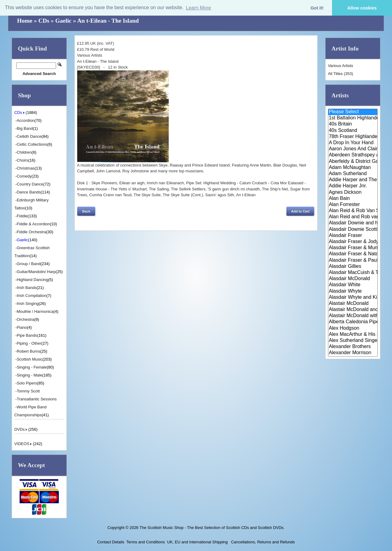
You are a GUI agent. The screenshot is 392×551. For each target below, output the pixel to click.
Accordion (26, 120)
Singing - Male (30, 375)
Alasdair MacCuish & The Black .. (353, 273)
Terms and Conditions (146, 542)
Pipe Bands (27, 335)
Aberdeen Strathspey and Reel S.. (353, 155)
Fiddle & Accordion (33, 224)
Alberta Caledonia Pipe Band (353, 322)
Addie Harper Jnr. (353, 186)
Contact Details (111, 542)
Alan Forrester (353, 205)
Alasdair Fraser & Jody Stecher (353, 242)
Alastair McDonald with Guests (353, 316)
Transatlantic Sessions (37, 399)
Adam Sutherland (353, 174)
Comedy (24, 176)
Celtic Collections (32, 144)
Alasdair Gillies (353, 267)
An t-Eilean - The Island (108, 21)
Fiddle (22, 216)
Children (24, 152)
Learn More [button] (198, 8)
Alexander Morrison (353, 353)
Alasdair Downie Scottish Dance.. (353, 230)
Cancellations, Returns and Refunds (262, 542)
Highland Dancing (33, 280)
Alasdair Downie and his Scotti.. (353, 223)
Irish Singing (28, 304)
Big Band (25, 128)
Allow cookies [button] (362, 8)
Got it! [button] (317, 8)
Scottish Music (30, 359)
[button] (86, 211)
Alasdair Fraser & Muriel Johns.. (353, 248)
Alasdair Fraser (353, 236)
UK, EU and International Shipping (198, 542)
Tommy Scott (28, 391)
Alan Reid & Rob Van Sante (353, 211)
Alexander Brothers (353, 347)
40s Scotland (353, 131)
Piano (22, 327)
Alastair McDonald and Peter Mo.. (353, 310)
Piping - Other (29, 343)
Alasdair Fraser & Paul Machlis (353, 261)
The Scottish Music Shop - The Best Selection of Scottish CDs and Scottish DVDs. (212, 528)
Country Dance (30, 184)
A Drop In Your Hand (353, 143)
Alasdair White (353, 285)
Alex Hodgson (353, 328)
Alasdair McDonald (353, 279)
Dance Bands (29, 192)
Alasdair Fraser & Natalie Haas (353, 254)
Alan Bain (353, 199)
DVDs (21, 429)
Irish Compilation (32, 296)
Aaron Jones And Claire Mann (353, 149)
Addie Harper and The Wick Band (353, 180)
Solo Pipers (27, 383)
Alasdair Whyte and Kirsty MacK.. (353, 298)
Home (25, 21)
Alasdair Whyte (353, 291)
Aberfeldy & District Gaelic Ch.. (353, 162)
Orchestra (26, 319)
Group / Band (29, 264)
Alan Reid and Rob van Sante (353, 217)
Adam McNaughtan (353, 168)
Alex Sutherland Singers (353, 341)
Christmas (26, 168)
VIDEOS (24, 444)
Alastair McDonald (353, 304)
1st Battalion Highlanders (353, 118)
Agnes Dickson (353, 193)
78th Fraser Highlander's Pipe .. (353, 137)
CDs (44, 21)
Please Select (353, 112)
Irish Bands (27, 288)
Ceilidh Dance (29, 136)
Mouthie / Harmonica (35, 311)
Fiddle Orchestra (32, 232)
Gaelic (63, 21)
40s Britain (353, 124)
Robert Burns (29, 351)
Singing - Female (32, 367)
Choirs (23, 160)
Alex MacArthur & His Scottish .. (353, 335)
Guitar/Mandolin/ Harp (36, 272)
